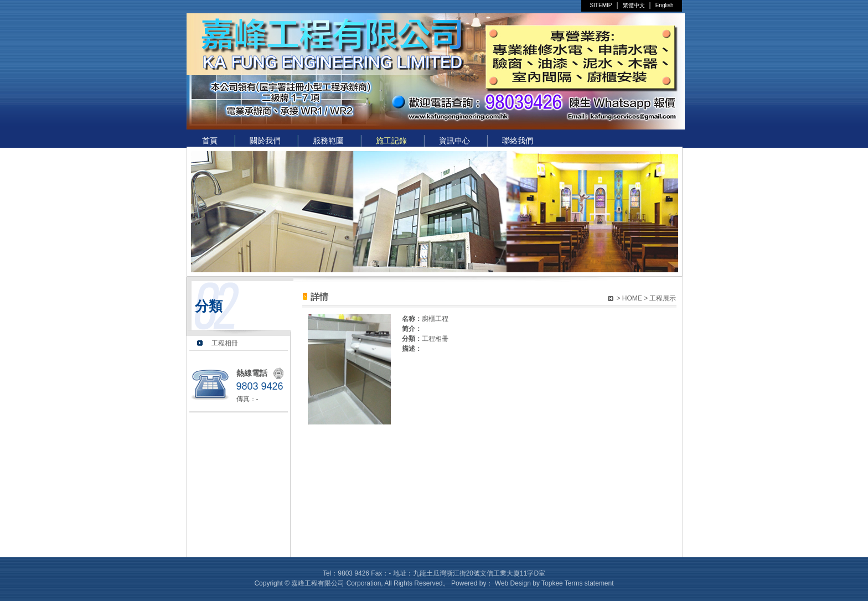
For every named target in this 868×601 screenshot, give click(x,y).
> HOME (629, 298)
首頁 (210, 141)
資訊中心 (454, 141)
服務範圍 (328, 141)
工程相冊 (225, 343)
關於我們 (265, 141)
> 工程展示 (660, 298)
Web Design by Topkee (529, 583)
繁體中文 (634, 5)
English (665, 5)
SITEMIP (601, 5)
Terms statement (589, 583)
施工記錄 (391, 141)
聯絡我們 (518, 141)
